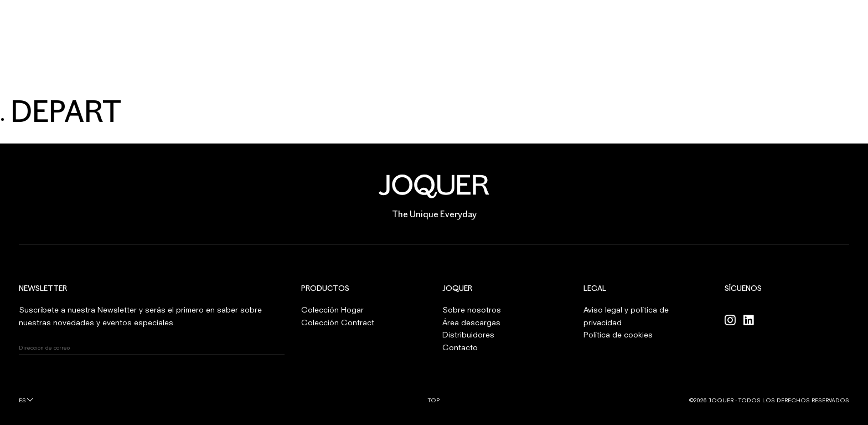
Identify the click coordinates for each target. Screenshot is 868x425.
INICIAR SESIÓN (821, 22)
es (22, 400)
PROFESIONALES (512, 73)
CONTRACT (334, 73)
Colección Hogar (332, 309)
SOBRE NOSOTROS (419, 73)
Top (434, 400)
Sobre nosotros (472, 309)
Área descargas (471, 322)
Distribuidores (468, 334)
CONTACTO (592, 73)
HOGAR (268, 73)
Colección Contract (338, 322)
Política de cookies (618, 334)
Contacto (460, 347)
